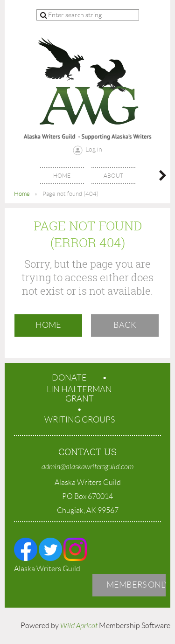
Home (22, 194)
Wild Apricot (79, 626)
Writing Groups (80, 420)
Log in (94, 149)
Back (125, 325)
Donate (69, 378)
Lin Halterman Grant (79, 394)
